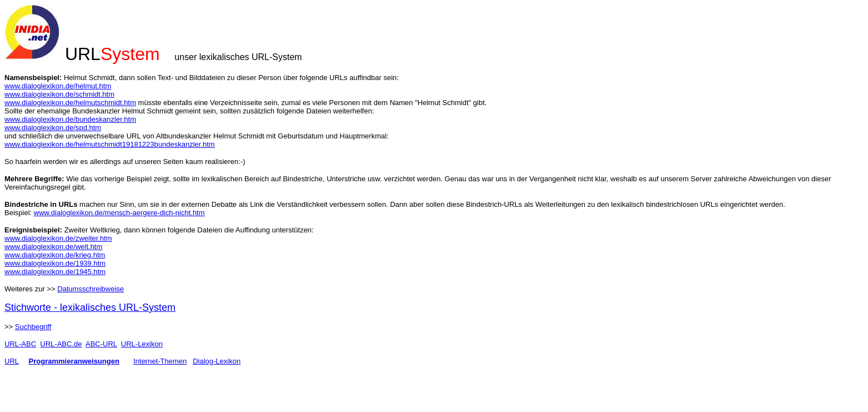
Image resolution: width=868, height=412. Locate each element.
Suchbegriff (33, 327)
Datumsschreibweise (91, 289)
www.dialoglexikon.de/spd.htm (53, 128)
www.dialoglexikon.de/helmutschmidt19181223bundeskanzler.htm (110, 144)
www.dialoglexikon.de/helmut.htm (58, 86)
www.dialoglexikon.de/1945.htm (55, 272)
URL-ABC (20, 344)
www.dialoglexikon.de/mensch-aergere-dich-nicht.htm (119, 213)
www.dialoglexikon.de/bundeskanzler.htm (70, 119)
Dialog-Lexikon (217, 361)
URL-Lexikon (142, 344)
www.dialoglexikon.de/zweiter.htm (58, 238)
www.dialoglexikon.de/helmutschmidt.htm (70, 103)
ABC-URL (101, 344)
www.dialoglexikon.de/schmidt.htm (59, 94)
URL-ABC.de (61, 344)
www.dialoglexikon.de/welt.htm (53, 247)
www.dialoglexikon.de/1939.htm (55, 263)
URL (12, 361)
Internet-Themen (160, 361)
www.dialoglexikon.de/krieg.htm (55, 255)
